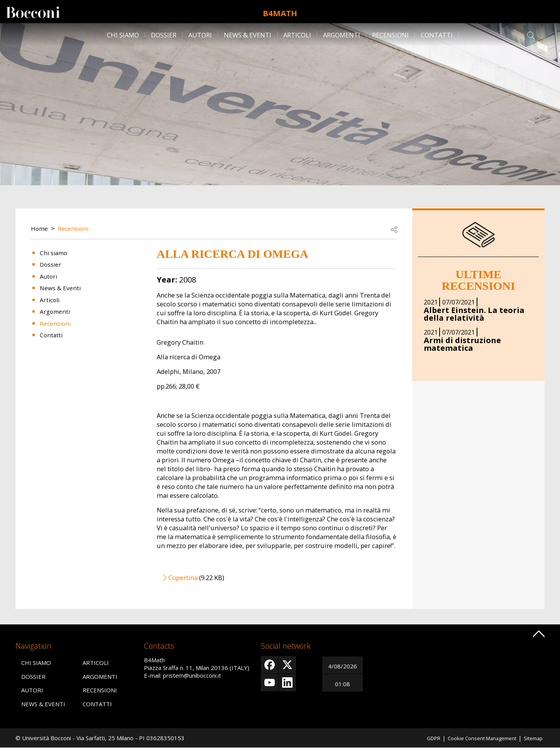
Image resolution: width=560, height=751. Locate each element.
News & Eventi (248, 35)
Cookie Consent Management (475, 741)
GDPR (420, 741)
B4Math (280, 11)
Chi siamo (123, 35)
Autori (200, 35)
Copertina (183, 578)
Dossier (164, 35)
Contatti (437, 35)
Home (40, 228)
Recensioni (390, 35)
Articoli (297, 35)
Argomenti (342, 35)
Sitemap (532, 741)
